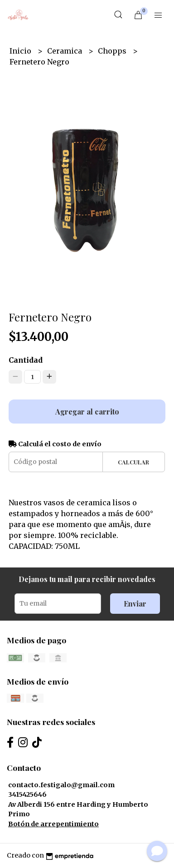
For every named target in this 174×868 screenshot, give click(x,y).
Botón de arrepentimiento (53, 824)
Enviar (135, 604)
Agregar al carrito (87, 412)
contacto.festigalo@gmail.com (61, 785)
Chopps (113, 51)
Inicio (21, 51)
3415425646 (27, 794)
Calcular (133, 462)
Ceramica (65, 51)
